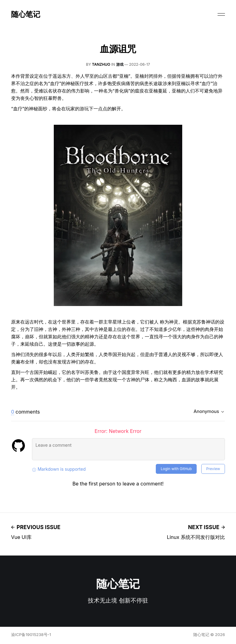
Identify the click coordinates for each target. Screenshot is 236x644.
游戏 (120, 64)
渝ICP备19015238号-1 (31, 634)
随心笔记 (26, 14)
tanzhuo (101, 64)
